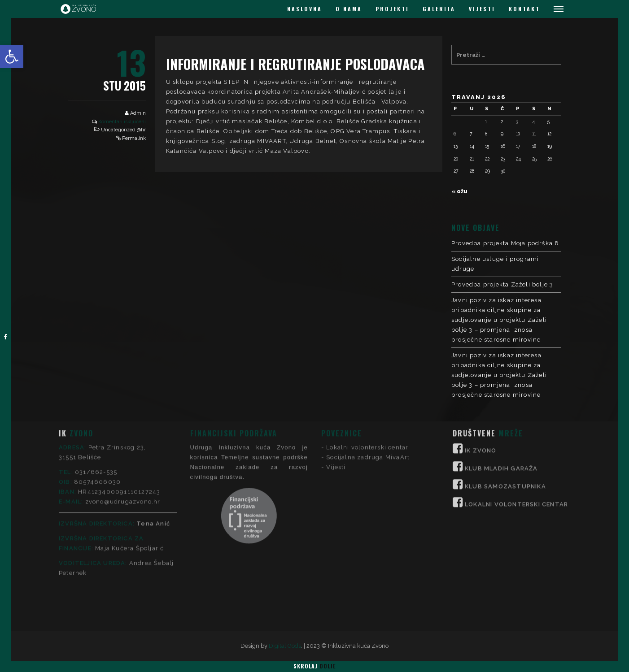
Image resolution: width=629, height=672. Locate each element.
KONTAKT (524, 9)
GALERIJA (439, 9)
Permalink (134, 138)
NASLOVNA (305, 9)
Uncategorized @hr (123, 130)
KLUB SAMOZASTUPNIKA (505, 427)
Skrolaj (314, 666)
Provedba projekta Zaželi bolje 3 (502, 284)
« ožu (459, 191)
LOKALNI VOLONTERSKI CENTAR (516, 445)
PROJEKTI (392, 9)
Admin (138, 113)
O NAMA (349, 9)
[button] (12, 56)
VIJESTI (482, 9)
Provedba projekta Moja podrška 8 (505, 243)
